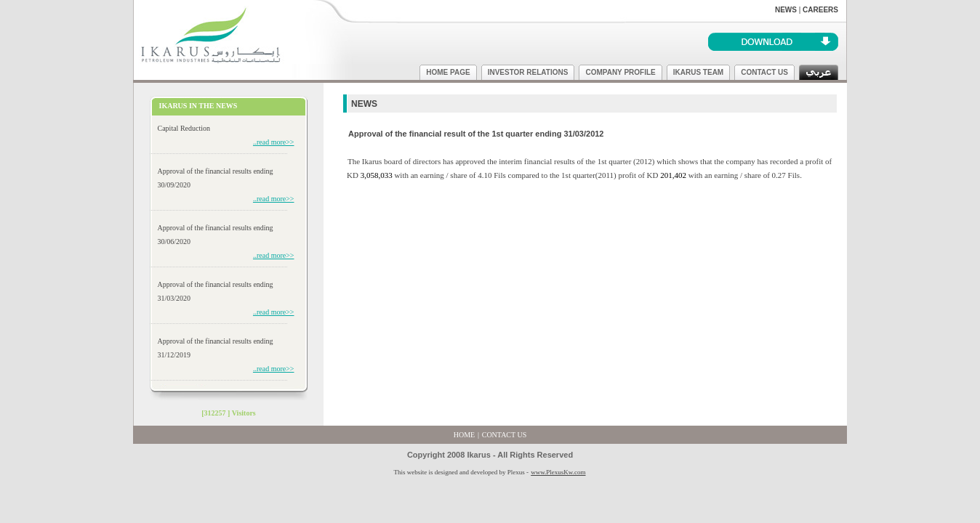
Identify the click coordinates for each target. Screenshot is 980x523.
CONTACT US (764, 72)
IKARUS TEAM (698, 72)
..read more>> (274, 142)
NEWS (786, 10)
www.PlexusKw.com (558, 472)
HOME (464, 435)
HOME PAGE (448, 72)
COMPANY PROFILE (620, 72)
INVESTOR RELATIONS (528, 72)
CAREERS (820, 10)
